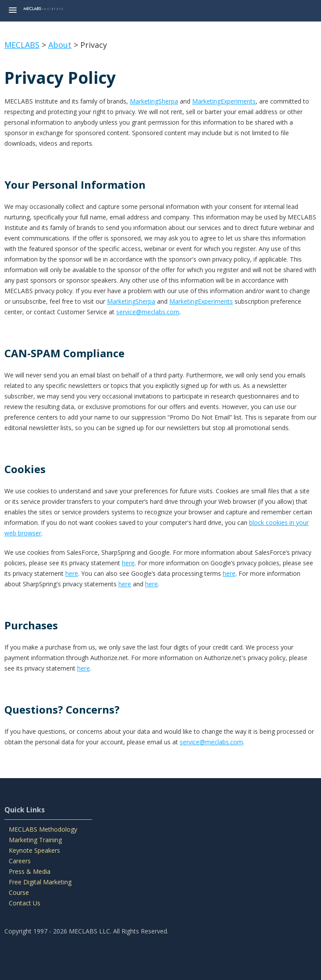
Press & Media (30, 871)
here (128, 563)
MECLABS (22, 45)
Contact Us (25, 903)
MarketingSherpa (154, 101)
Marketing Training (35, 840)
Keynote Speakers (34, 850)
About (60, 45)
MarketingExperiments (224, 101)
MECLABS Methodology (43, 829)
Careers (20, 861)
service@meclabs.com (148, 312)
